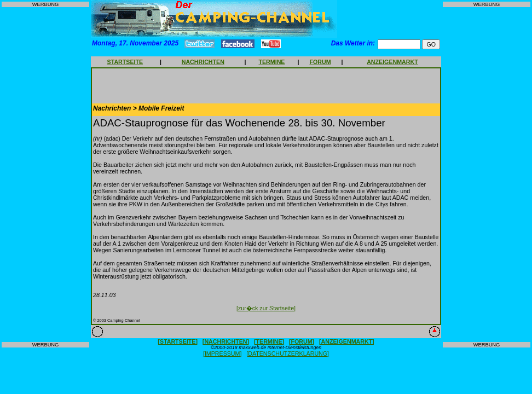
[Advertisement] (45, 175)
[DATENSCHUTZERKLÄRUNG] (288, 354)
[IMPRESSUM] (222, 354)
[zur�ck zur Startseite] (266, 308)
